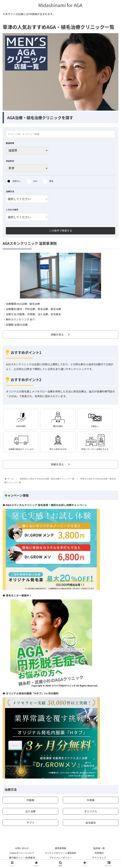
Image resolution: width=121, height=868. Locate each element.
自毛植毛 (91, 823)
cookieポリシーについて (22, 853)
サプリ (30, 823)
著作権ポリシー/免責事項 (22, 858)
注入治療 (30, 811)
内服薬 (30, 800)
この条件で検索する (60, 231)
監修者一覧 (99, 848)
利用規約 (99, 853)
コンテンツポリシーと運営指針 (60, 853)
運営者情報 (60, 848)
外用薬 (91, 800)
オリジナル (91, 811)
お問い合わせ (22, 848)
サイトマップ (99, 858)
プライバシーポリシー (60, 858)
